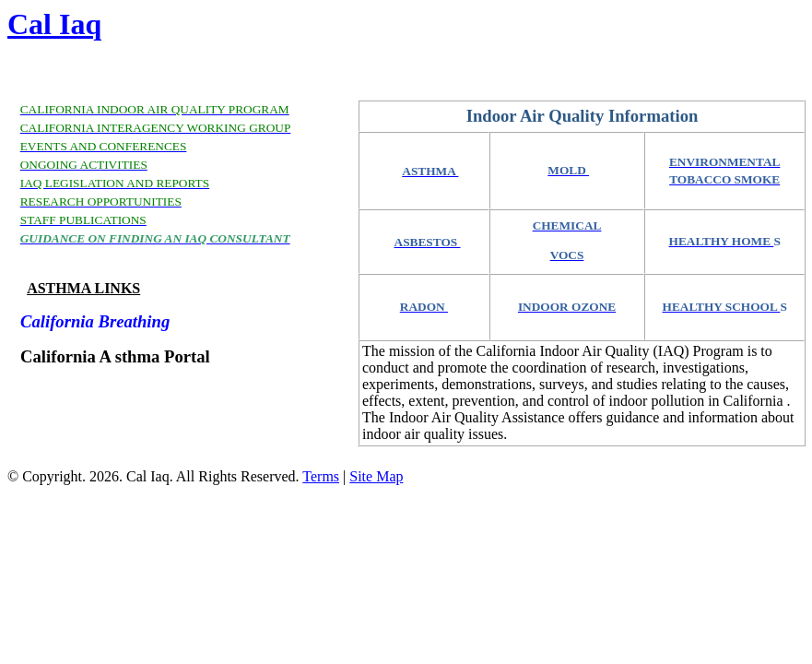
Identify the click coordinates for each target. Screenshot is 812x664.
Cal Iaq (54, 24)
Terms (321, 476)
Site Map (376, 476)
